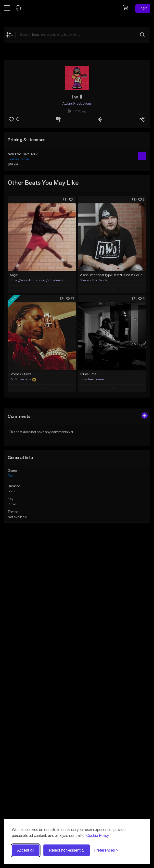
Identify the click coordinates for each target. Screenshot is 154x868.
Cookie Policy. (98, 836)
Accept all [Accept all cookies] (26, 850)
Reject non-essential (67, 850)
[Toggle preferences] (106, 850)
